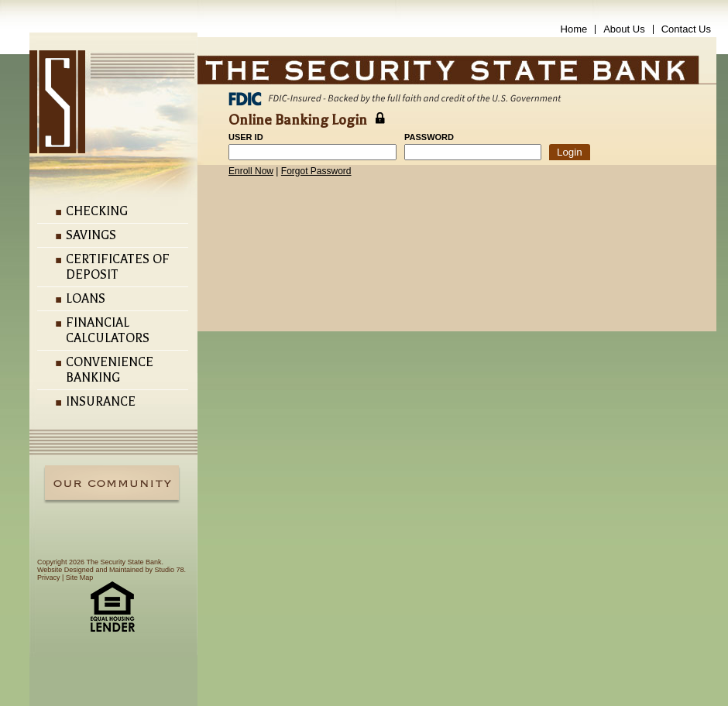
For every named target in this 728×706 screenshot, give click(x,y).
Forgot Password (316, 171)
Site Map (80, 577)
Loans (86, 299)
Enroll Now (251, 171)
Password (429, 137)
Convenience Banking (110, 370)
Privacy (49, 577)
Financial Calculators (108, 331)
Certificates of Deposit (118, 267)
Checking (97, 211)
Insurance (101, 402)
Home (574, 29)
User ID (246, 137)
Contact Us (686, 29)
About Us (624, 29)
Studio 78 (169, 570)
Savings (91, 235)
